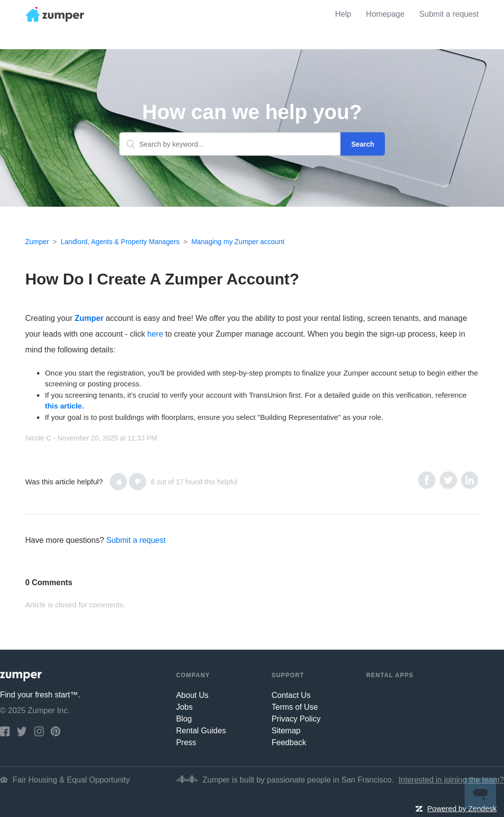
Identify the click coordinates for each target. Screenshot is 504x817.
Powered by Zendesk (462, 808)
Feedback (289, 742)
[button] (118, 482)
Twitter (448, 480)
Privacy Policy (296, 719)
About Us (192, 695)
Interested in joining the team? (451, 780)
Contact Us (291, 695)
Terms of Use (295, 707)
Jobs (185, 707)
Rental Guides (201, 731)
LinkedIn (469, 480)
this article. (64, 406)
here (155, 334)
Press (186, 742)
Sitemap (286, 731)
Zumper (37, 242)
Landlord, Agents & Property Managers (120, 242)
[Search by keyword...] (230, 144)
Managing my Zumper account (238, 242)
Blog (184, 719)
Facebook (426, 480)
